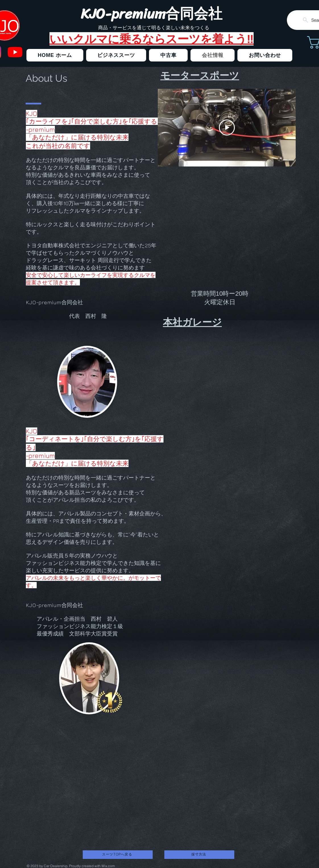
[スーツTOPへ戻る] (118, 855)
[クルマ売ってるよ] (15, 52)
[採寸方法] (199, 855)
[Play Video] (227, 127)
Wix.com (108, 866)
